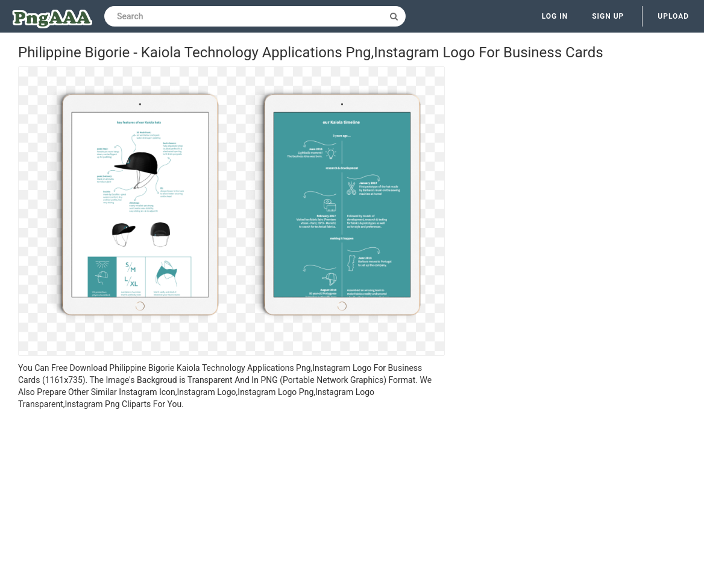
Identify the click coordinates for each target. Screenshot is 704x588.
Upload (673, 16)
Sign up (608, 16)
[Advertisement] (231, 501)
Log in (555, 16)
